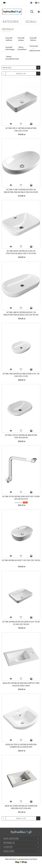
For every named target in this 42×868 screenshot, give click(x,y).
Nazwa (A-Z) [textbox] (7, 68)
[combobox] (21, 68)
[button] (37, 3)
